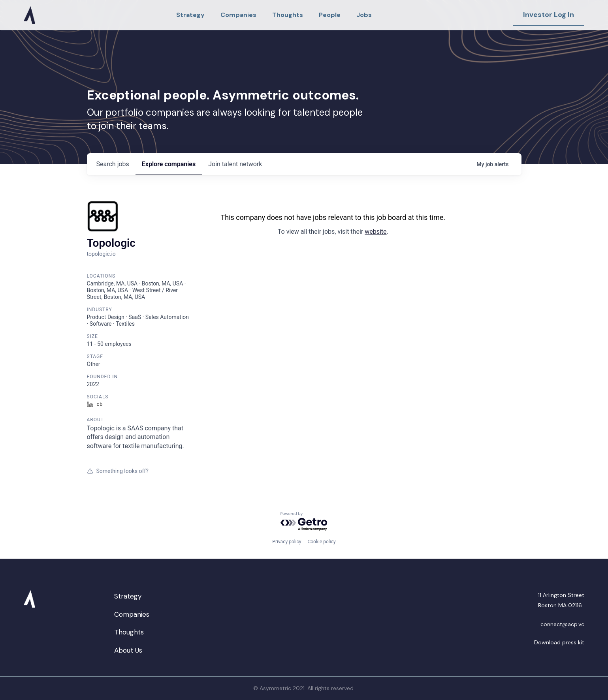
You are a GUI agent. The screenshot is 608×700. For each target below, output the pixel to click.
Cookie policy (321, 542)
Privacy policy (287, 542)
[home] (29, 15)
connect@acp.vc (562, 624)
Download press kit (559, 642)
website (376, 232)
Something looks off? (118, 471)
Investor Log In (549, 15)
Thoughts (129, 632)
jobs (113, 164)
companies (169, 164)
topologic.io (101, 254)
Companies (132, 614)
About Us (128, 650)
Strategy (128, 596)
